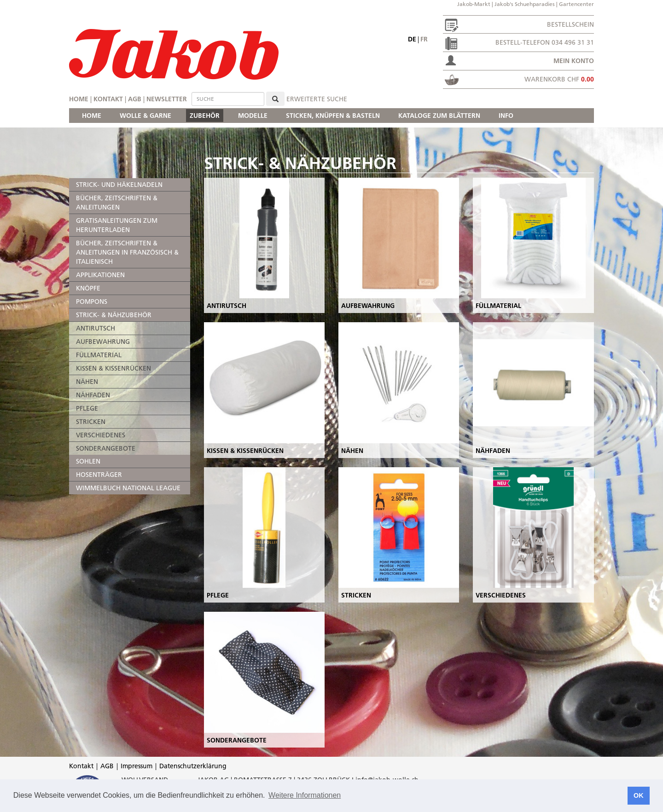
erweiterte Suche (317, 99)
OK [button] (639, 795)
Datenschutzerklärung (193, 766)
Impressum (137, 766)
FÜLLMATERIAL (99, 355)
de (412, 39)
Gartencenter (576, 4)
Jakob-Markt (474, 4)
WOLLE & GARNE (145, 116)
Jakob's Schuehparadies (525, 4)
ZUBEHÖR (205, 116)
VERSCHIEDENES (101, 435)
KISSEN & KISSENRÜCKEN (113, 368)
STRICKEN (91, 422)
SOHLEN (88, 461)
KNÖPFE (88, 288)
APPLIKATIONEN (100, 275)
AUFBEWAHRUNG (103, 342)
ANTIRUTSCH (96, 328)
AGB (135, 99)
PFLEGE (87, 408)
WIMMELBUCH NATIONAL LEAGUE (128, 488)
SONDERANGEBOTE (106, 448)
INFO (506, 116)
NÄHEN (87, 382)
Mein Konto (574, 61)
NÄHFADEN (93, 395)
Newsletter (167, 99)
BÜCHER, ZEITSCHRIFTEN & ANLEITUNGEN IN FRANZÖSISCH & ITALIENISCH (127, 252)
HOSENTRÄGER (99, 475)
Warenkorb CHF (559, 79)
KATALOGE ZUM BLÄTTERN (439, 116)
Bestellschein (570, 24)
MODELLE (253, 116)
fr (424, 39)
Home (79, 99)
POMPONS (92, 302)
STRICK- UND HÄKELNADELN (119, 185)
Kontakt (108, 99)
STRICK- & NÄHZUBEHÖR (114, 315)
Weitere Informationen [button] (305, 795)
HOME (92, 116)
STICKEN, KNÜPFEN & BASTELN (333, 116)
